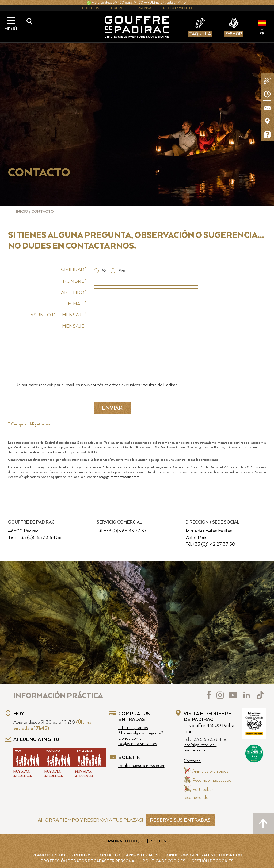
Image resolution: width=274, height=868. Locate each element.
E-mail (76, 304)
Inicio (22, 212)
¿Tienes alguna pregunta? (141, 733)
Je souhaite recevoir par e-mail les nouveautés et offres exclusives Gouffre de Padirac (97, 385)
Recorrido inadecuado (212, 780)
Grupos (118, 8)
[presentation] (135, 365)
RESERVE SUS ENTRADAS (180, 820)
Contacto (192, 761)
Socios (158, 841)
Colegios (91, 8)
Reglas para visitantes (138, 744)
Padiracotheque (126, 841)
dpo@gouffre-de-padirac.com (118, 477)
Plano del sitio (49, 855)
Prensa (144, 8)
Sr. (104, 271)
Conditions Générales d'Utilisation (203, 855)
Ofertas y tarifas (133, 728)
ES (262, 34)
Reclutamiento (178, 8)
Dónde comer (131, 739)
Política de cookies (164, 861)
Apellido (73, 293)
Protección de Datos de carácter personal (89, 861)
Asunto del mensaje (57, 315)
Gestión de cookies (212, 861)
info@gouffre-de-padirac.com (200, 748)
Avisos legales (142, 855)
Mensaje (73, 326)
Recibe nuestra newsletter (141, 766)
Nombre (74, 281)
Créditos (81, 855)
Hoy (19, 714)
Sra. (122, 271)
